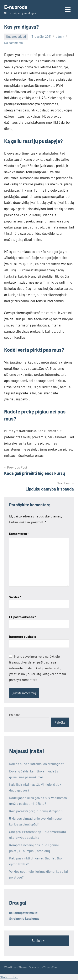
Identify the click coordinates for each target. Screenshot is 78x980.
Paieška (15, 715)
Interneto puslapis (23, 636)
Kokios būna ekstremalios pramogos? (36, 764)
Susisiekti (39, 940)
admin (60, 36)
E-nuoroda (16, 7)
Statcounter (9, 977)
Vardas (15, 597)
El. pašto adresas (22, 617)
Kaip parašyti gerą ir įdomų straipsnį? (36, 811)
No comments (13, 43)
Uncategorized (16, 36)
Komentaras (19, 534)
